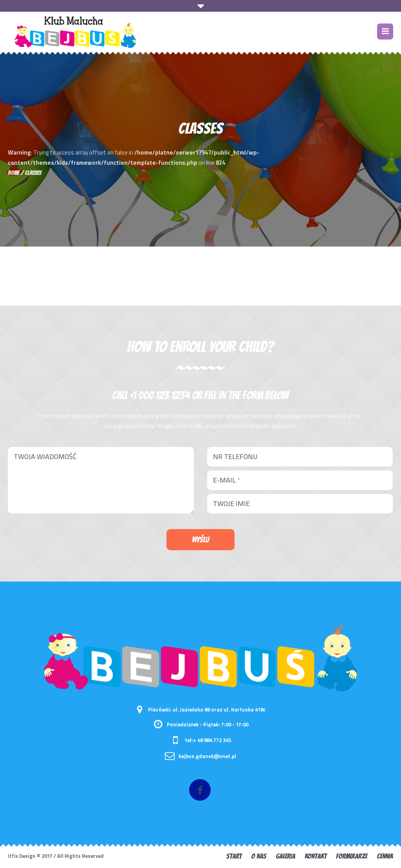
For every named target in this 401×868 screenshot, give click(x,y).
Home (14, 173)
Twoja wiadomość (45, 457)
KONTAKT (316, 856)
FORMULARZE (352, 856)
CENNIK (385, 856)
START (234, 856)
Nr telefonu (235, 457)
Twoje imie (231, 503)
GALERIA (285, 856)
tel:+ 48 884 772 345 (208, 740)
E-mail (227, 480)
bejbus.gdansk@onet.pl (207, 756)
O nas (259, 856)
